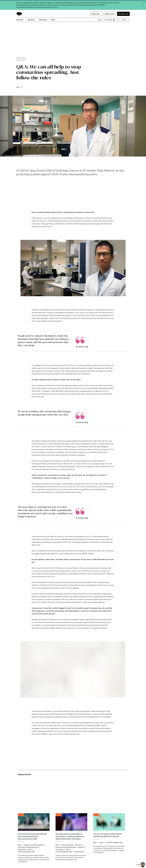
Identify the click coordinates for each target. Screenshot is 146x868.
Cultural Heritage (67, 853)
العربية (124, 20)
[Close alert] (144, 2)
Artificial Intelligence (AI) (26, 860)
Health (101, 851)
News (20, 853)
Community (43, 20)
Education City (123, 14)
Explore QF (96, 14)
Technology (22, 858)
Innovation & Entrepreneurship (28, 856)
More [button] (54, 20)
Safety (100, 20)
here (49, 3)
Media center (110, 14)
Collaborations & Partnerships (34, 853)
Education (20, 20)
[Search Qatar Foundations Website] (129, 20)
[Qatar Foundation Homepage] (20, 14)
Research (31, 20)
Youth (30, 858)
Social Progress (79, 860)
